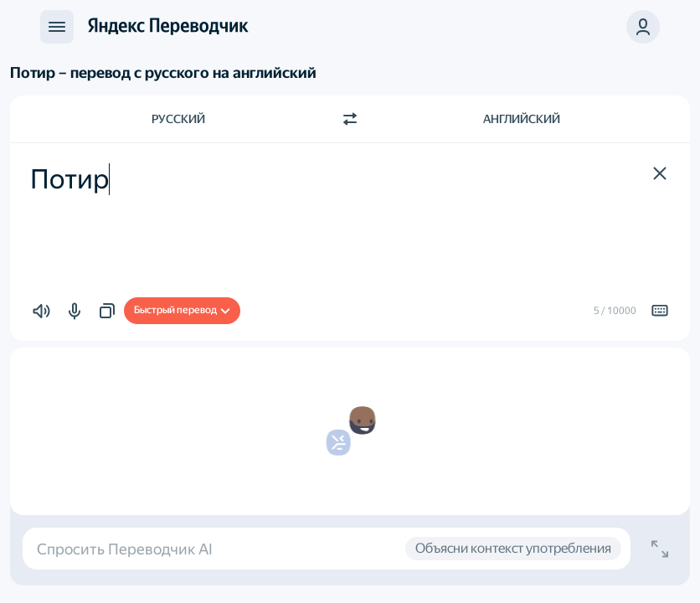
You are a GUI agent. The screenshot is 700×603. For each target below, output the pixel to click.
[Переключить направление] (350, 119)
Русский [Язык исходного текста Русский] (178, 119)
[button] (643, 27)
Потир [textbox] (69, 179)
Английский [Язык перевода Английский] (522, 119)
